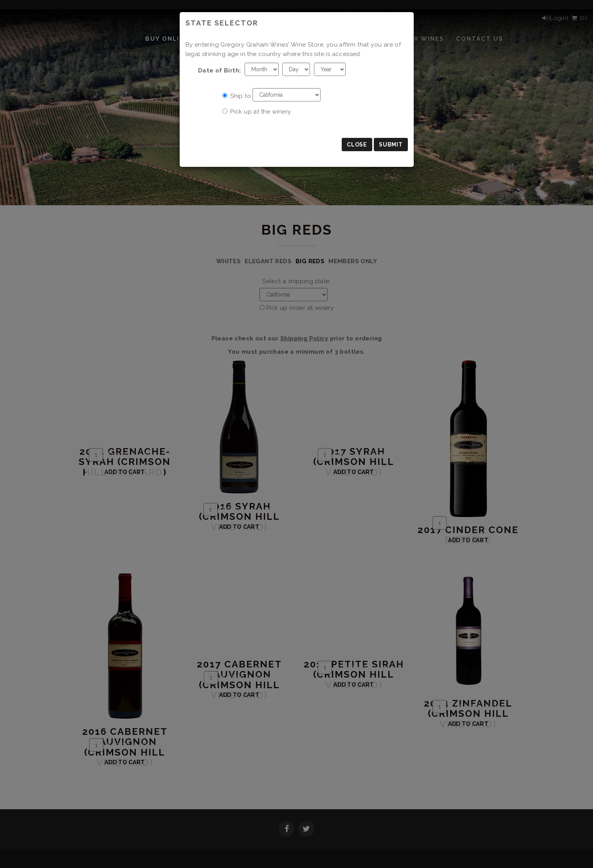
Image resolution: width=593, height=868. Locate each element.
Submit (391, 145)
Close (357, 145)
